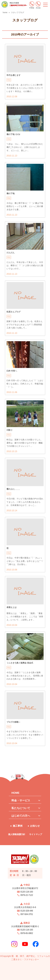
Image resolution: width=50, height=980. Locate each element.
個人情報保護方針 (17, 834)
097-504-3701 (27, 914)
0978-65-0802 (27, 933)
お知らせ (35, 826)
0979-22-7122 (27, 895)
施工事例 (18, 826)
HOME (15, 793)
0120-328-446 (27, 911)
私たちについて (21, 808)
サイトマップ (36, 834)
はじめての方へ (21, 816)
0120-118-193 (27, 892)
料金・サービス (21, 800)
